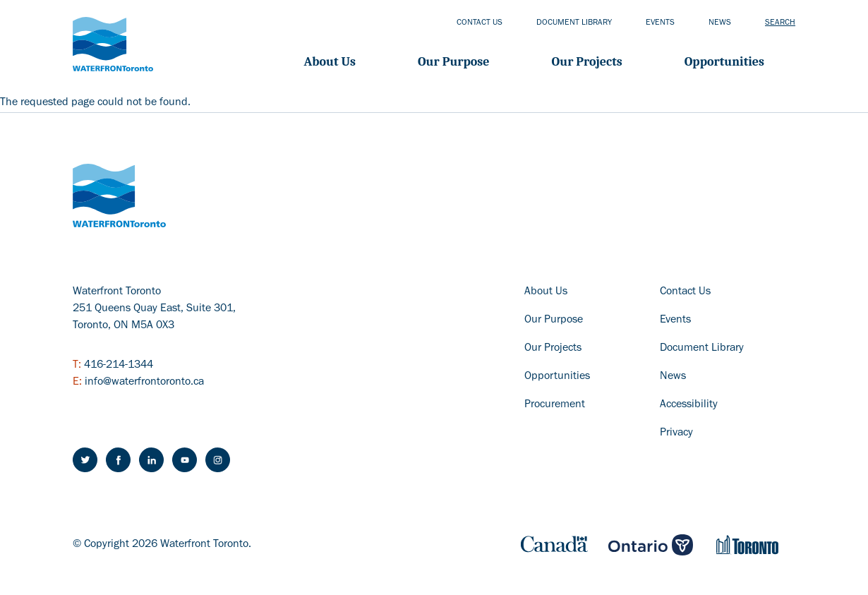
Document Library (702, 349)
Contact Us (685, 292)
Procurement (555, 405)
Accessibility (689, 405)
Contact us (480, 23)
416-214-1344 (119, 366)
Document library (574, 23)
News (720, 23)
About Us (330, 62)
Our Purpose (454, 62)
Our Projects (553, 349)
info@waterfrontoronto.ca (144, 383)
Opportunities (724, 62)
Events (660, 23)
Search (780, 23)
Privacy (676, 433)
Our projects (587, 62)
